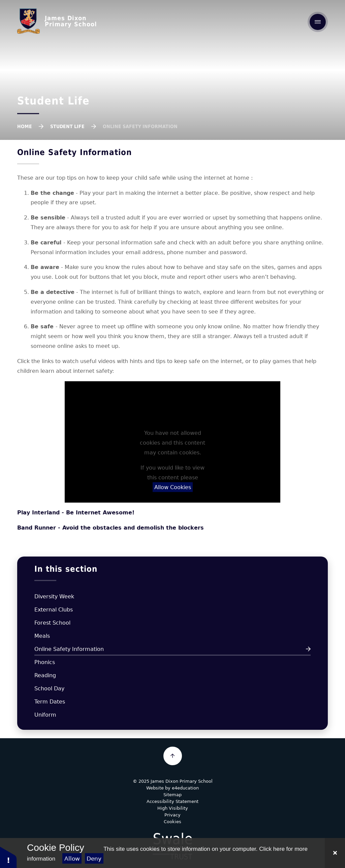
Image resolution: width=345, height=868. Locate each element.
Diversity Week (54, 596)
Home (25, 126)
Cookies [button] (172, 822)
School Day (49, 689)
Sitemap (172, 795)
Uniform (45, 715)
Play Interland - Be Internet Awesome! (76, 513)
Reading (45, 675)
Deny (94, 859)
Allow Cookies (173, 487)
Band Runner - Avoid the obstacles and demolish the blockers (111, 528)
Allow (72, 859)
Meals (42, 636)
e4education (185, 788)
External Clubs (54, 610)
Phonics (45, 662)
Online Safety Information (140, 126)
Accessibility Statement (172, 801)
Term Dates (50, 702)
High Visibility (173, 808)
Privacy (172, 815)
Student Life (67, 126)
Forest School (52, 623)
